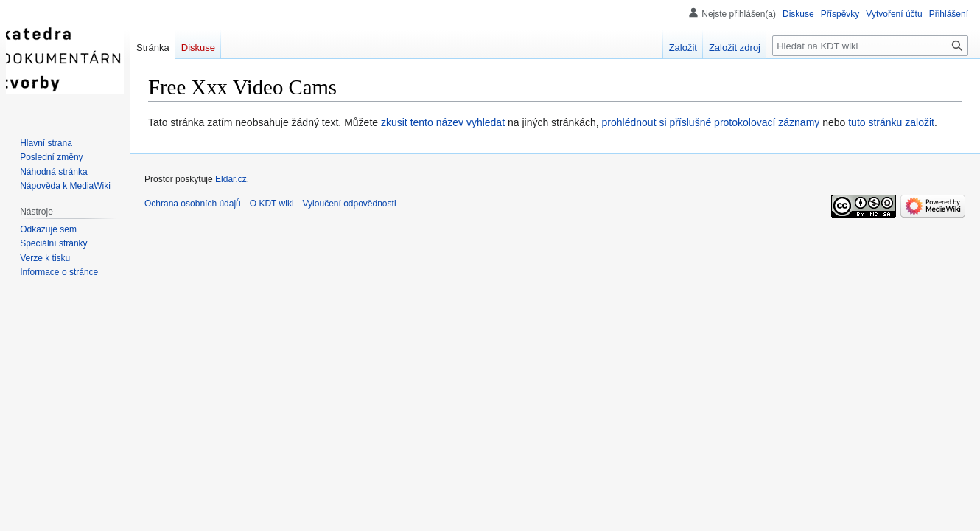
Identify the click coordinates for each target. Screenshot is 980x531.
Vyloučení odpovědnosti (350, 204)
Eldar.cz (231, 179)
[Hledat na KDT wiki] (870, 46)
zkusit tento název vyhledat (443, 122)
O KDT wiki (272, 204)
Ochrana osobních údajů (193, 204)
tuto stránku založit (891, 122)
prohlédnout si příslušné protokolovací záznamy (711, 122)
